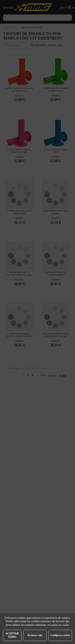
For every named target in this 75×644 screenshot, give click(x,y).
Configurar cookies (60, 635)
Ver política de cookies (58, 625)
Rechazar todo (35, 635)
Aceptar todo (12, 635)
